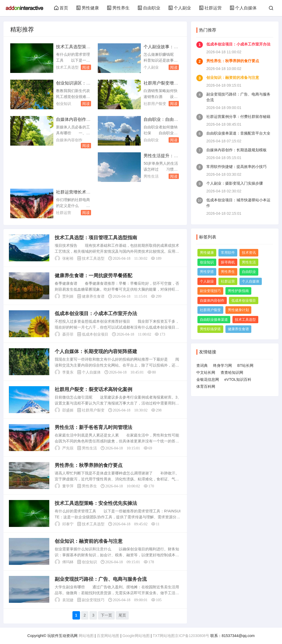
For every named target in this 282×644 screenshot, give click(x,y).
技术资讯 (249, 253)
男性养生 (118, 8)
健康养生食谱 (93, 296)
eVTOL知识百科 (238, 379)
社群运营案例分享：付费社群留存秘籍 (238, 117)
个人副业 (180, 8)
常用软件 (228, 253)
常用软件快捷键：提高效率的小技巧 (236, 167)
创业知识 (64, 104)
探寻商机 (228, 262)
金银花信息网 (208, 379)
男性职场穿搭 (210, 329)
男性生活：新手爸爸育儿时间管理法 (93, 427)
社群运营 (210, 8)
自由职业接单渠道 (214, 320)
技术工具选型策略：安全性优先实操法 (96, 503)
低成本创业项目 (95, 334)
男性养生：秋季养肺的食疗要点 (89, 465)
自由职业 (149, 8)
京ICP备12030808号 (192, 636)
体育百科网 (206, 386)
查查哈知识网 (232, 372)
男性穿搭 (207, 272)
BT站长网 (245, 365)
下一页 (106, 615)
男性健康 (88, 8)
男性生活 (151, 176)
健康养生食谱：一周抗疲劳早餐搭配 (93, 276)
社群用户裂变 (155, 104)
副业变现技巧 (93, 600)
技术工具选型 (67, 67)
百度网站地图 (108, 636)
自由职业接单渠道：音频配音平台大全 (238, 133)
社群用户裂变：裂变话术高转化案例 (93, 389)
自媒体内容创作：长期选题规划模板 (236, 150)
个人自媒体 (243, 8)
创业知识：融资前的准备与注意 (89, 541)
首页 (61, 8)
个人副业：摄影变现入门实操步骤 (235, 183)
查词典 (202, 365)
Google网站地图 (136, 636)
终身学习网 (222, 365)
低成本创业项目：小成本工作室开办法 (96, 314)
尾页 (122, 615)
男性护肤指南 (238, 291)
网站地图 (86, 636)
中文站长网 (206, 372)
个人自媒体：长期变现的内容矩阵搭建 (96, 351)
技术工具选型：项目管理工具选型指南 (96, 238)
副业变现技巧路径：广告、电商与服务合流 (101, 579)
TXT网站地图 (164, 636)
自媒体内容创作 (69, 140)
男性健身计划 (238, 310)
